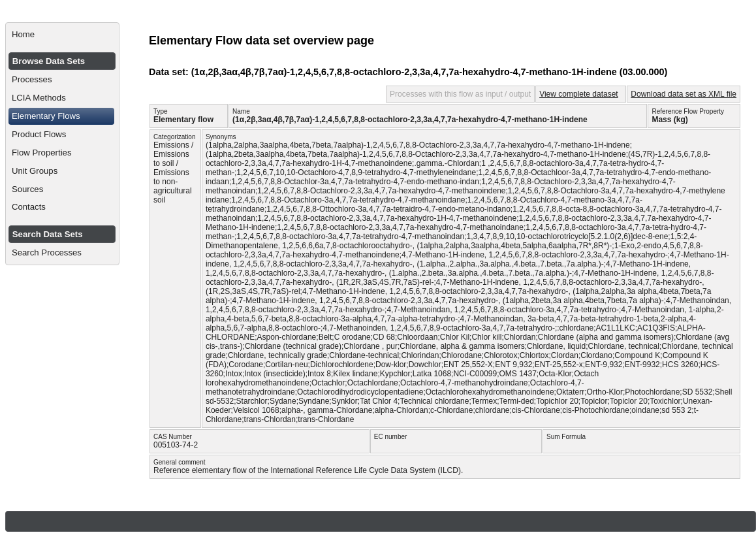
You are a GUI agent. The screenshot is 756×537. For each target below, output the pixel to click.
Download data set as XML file (684, 94)
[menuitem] (62, 35)
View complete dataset (579, 94)
